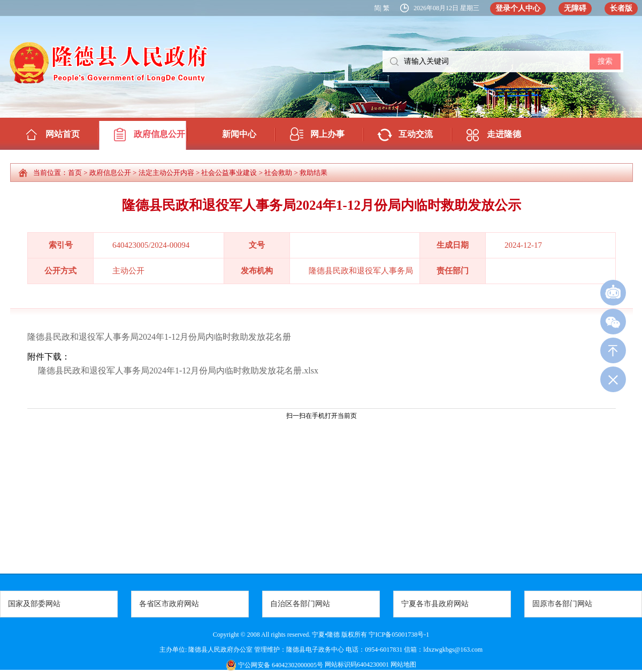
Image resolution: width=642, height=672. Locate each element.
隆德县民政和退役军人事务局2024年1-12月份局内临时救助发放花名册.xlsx (178, 371)
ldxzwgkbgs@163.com (453, 650)
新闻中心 (239, 134)
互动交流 (416, 134)
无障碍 (575, 8)
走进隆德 (504, 134)
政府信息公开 (159, 134)
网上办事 (327, 134)
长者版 (621, 8)
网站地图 (403, 665)
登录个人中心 (518, 8)
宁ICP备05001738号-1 (399, 635)
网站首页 (63, 134)
